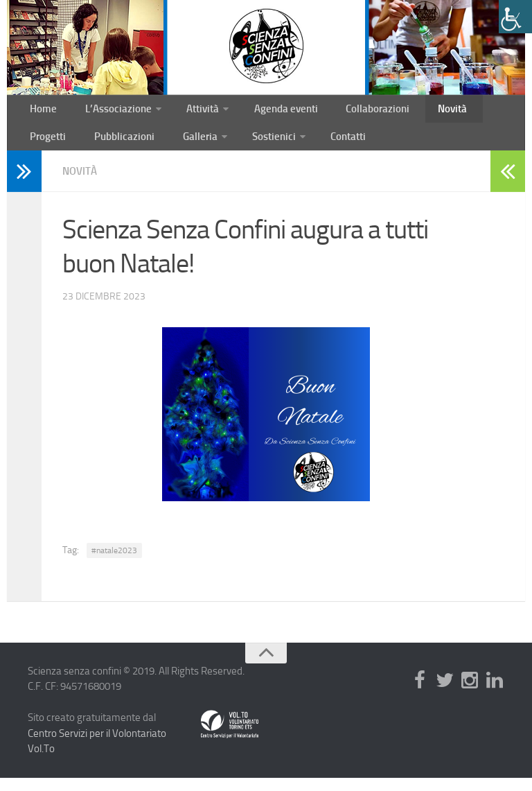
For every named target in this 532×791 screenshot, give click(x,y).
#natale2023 (114, 564)
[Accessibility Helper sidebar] (515, 17)
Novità (424, 112)
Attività (189, 112)
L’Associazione (108, 112)
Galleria (126, 147)
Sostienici (196, 147)
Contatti (267, 147)
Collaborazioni (356, 112)
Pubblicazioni (58, 147)
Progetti (478, 112)
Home (41, 112)
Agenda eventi (270, 112)
